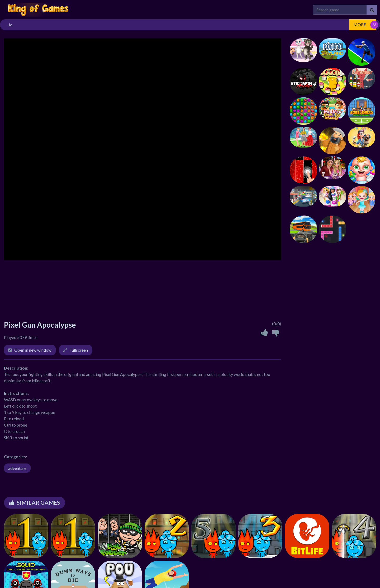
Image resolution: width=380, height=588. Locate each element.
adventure (17, 468)
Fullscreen (79, 350)
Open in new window (33, 350)
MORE (360, 24)
